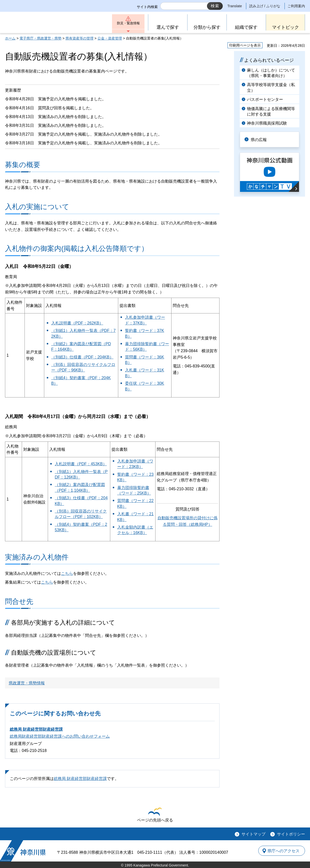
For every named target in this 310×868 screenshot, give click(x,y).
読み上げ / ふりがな (265, 6)
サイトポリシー (291, 834)
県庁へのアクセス (282, 851)
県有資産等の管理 (79, 38)
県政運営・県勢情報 (27, 683)
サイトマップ (253, 834)
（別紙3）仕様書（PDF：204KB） (82, 357)
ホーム (10, 38)
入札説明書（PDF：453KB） (81, 464)
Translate (235, 6)
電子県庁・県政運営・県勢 (40, 38)
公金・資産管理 (110, 38)
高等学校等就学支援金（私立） (271, 87)
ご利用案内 (296, 6)
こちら (67, 573)
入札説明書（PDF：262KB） (77, 323)
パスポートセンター (265, 99)
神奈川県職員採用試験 (267, 123)
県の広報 (260, 139)
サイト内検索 (147, 7)
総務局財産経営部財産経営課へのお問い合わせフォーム (60, 736)
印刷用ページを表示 (245, 45)
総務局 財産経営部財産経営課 (36, 729)
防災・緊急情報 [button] (128, 24)
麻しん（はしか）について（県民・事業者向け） (271, 73)
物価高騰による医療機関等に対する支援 (271, 111)
